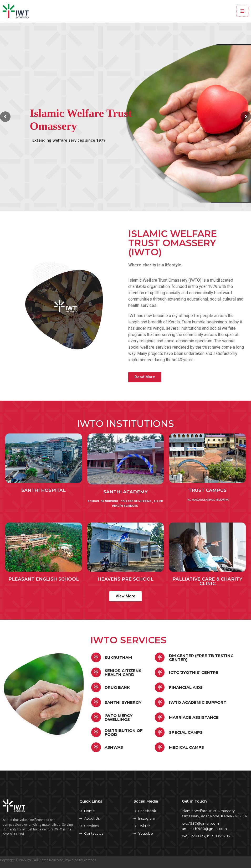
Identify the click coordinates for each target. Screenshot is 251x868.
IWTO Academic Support (198, 702)
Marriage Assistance (194, 717)
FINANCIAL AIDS (186, 687)
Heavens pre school (126, 579)
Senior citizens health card (123, 673)
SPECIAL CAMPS (186, 732)
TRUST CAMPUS (208, 490)
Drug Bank (117, 687)
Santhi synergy (123, 702)
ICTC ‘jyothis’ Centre (194, 672)
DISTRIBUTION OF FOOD (124, 732)
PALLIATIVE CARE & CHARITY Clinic (207, 581)
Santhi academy (126, 492)
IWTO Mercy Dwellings (119, 717)
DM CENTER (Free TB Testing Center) (201, 658)
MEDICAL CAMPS (186, 747)
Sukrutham (118, 657)
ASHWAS (114, 747)
